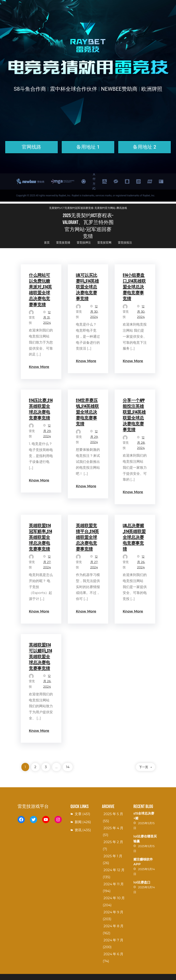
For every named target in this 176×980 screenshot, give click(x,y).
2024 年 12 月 (114, 870)
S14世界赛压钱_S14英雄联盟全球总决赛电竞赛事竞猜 (87, 412)
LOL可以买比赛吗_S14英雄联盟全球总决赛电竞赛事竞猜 (87, 287)
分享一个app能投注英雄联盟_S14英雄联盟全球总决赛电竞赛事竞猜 (134, 415)
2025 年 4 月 (113, 828)
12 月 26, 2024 (141, 562)
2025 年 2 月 (113, 842)
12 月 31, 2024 (47, 318)
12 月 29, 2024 (47, 431)
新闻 (78, 822)
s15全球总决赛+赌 (144, 816)
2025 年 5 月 (113, 814)
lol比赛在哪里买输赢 (145, 839)
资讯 (78, 830)
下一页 (146, 767)
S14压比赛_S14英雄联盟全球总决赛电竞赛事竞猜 (41, 409)
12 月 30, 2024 (94, 312)
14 (68, 767)
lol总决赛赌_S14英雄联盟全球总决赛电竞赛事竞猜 (134, 537)
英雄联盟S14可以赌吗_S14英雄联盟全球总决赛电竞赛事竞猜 (40, 657)
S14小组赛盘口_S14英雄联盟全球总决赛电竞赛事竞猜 (134, 287)
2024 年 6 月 (113, 954)
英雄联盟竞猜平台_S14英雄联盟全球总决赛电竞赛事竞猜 (87, 537)
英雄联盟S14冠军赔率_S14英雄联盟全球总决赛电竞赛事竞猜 (40, 537)
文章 (78, 814)
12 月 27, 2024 (47, 562)
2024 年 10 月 (114, 898)
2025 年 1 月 (113, 856)
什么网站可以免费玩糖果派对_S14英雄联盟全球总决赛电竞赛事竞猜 (40, 290)
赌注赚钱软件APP (143, 862)
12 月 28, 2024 (141, 443)
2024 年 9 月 (113, 912)
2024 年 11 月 (114, 884)
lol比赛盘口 (142, 882)
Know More (39, 367)
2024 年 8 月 (114, 926)
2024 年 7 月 (113, 940)
